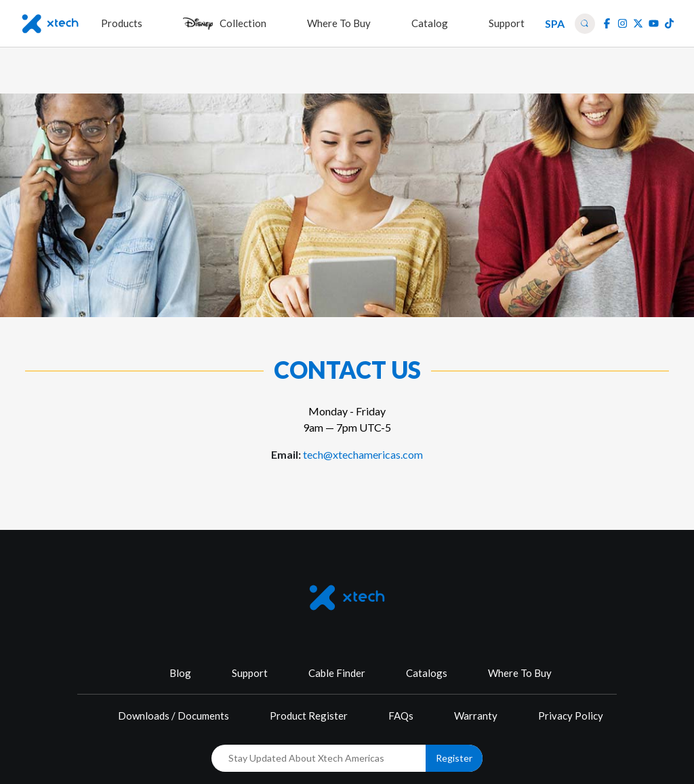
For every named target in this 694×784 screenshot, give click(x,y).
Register (454, 758)
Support (250, 673)
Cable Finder (337, 673)
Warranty (476, 716)
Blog (180, 673)
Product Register (309, 716)
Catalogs (427, 673)
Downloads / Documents (173, 716)
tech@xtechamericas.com (363, 454)
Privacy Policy (571, 716)
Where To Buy (520, 673)
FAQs (401, 716)
